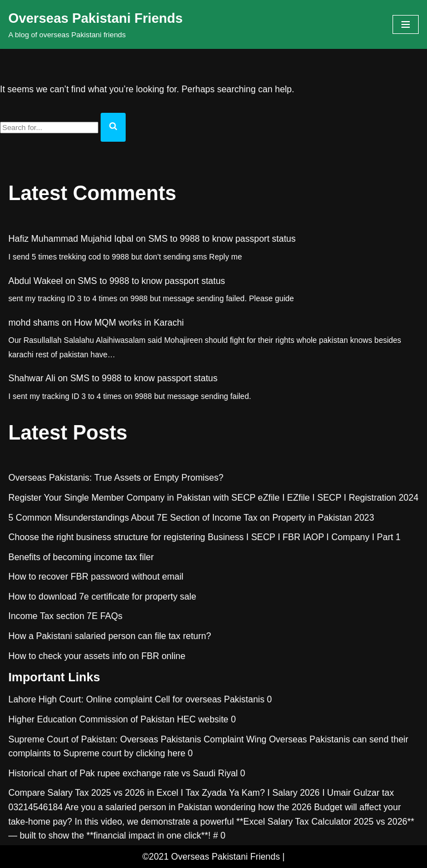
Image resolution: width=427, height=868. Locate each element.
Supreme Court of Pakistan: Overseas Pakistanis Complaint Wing (137, 739)
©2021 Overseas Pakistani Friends (211, 857)
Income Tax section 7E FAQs (65, 616)
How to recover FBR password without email (96, 577)
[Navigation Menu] (406, 24)
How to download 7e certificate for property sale (102, 597)
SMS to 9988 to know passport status (222, 239)
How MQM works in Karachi (129, 323)
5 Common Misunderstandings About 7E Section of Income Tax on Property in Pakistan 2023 (191, 518)
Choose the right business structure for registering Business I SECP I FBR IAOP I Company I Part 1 (205, 537)
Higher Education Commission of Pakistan (91, 719)
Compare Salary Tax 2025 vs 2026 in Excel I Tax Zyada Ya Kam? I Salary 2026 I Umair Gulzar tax (201, 793)
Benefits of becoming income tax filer (81, 557)
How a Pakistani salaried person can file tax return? (110, 636)
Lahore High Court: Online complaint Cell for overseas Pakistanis (136, 699)
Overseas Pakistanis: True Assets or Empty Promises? (116, 478)
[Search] (49, 128)
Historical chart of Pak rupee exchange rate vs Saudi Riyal (123, 773)
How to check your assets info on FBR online (97, 656)
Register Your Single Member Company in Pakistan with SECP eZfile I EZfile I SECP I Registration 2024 (213, 498)
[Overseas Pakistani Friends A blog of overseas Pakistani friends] (96, 24)
